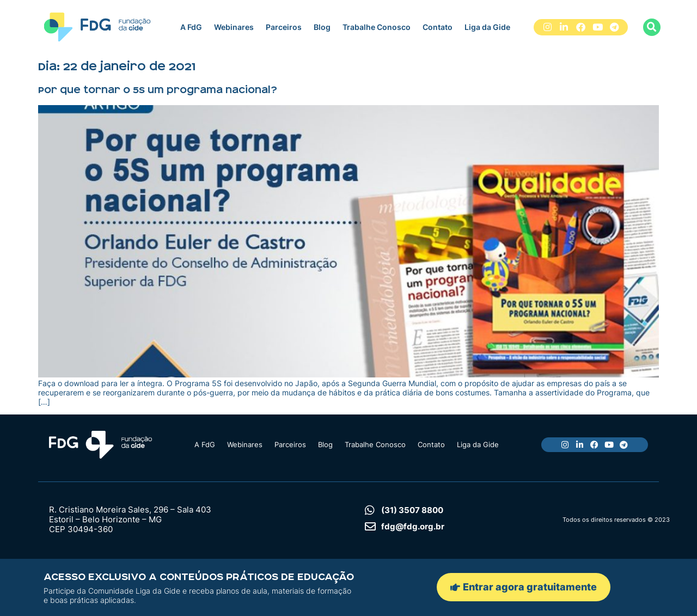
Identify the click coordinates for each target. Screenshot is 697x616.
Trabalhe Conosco (377, 27)
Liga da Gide (487, 27)
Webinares (234, 27)
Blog (322, 27)
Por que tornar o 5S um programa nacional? (158, 90)
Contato (438, 27)
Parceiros (284, 27)
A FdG (191, 27)
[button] (652, 27)
